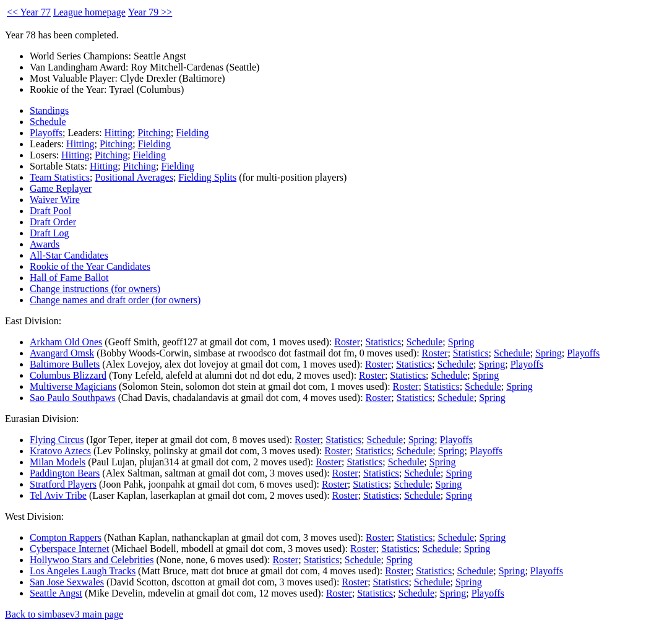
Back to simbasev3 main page (64, 614)
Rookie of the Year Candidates (90, 266)
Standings (49, 110)
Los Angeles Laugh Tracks (83, 571)
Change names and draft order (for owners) (115, 300)
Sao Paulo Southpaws (73, 398)
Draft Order (53, 222)
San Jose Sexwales (67, 582)
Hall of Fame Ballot (69, 278)
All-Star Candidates (69, 255)
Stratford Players (63, 484)
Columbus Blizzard (68, 375)
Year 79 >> (150, 12)
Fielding (192, 133)
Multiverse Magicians (73, 386)
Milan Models (58, 462)
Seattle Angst (56, 593)
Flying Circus (57, 440)
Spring (461, 342)
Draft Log (50, 233)
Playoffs (46, 133)
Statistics (383, 342)
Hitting (118, 133)
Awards (45, 244)
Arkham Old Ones (66, 342)
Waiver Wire (55, 200)
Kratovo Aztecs (60, 451)
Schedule (48, 122)
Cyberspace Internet (69, 549)
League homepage (89, 12)
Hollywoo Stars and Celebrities (92, 560)
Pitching (154, 133)
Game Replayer (61, 188)
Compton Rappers (66, 537)
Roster (347, 342)
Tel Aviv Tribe (58, 495)
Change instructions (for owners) (95, 289)
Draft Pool (50, 211)
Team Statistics (60, 177)
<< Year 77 (29, 12)
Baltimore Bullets (65, 364)
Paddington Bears (65, 473)
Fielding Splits (207, 177)
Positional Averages (134, 177)
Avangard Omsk (62, 353)
